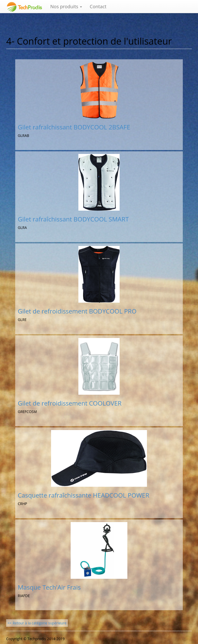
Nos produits (66, 6)
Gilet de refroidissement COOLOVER (70, 403)
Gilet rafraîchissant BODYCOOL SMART (73, 219)
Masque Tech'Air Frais (49, 587)
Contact (98, 6)
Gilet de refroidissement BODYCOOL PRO (77, 311)
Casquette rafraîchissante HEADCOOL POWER (84, 495)
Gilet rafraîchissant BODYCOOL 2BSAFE (74, 127)
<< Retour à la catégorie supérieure (37, 623)
